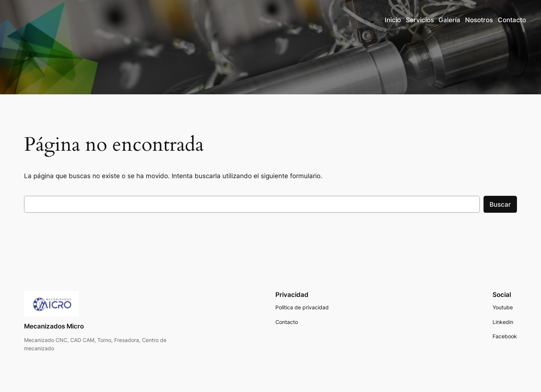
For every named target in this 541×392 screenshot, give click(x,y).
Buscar (500, 204)
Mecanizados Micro (54, 326)
